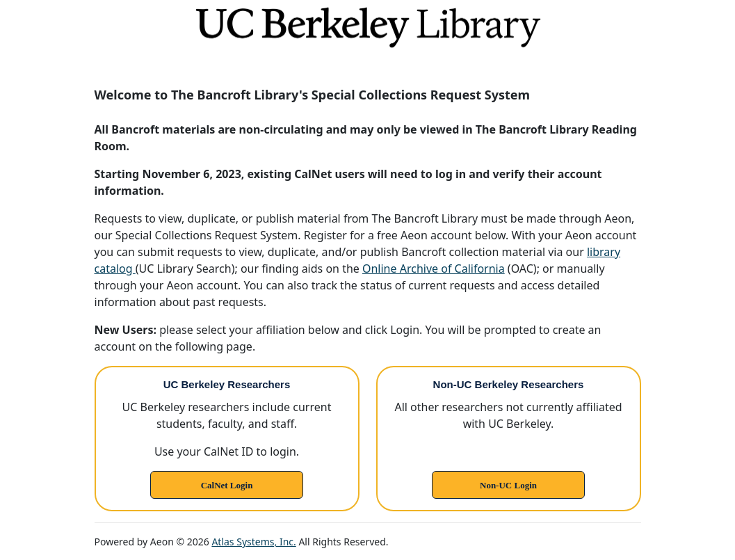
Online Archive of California (434, 269)
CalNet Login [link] (227, 485)
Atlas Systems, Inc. (253, 542)
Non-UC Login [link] (508, 485)
